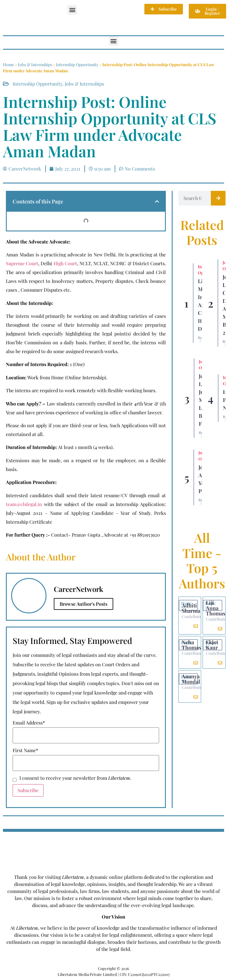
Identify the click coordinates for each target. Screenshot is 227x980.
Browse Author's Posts (84, 604)
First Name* (25, 750)
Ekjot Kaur (212, 645)
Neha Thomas (191, 645)
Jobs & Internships (35, 65)
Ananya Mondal (191, 679)
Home (9, 65)
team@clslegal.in (24, 504)
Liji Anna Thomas (216, 608)
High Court (65, 263)
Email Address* (29, 723)
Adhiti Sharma (191, 608)
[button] (72, 10)
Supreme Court (22, 263)
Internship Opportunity (77, 65)
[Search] (218, 198)
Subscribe (28, 790)
